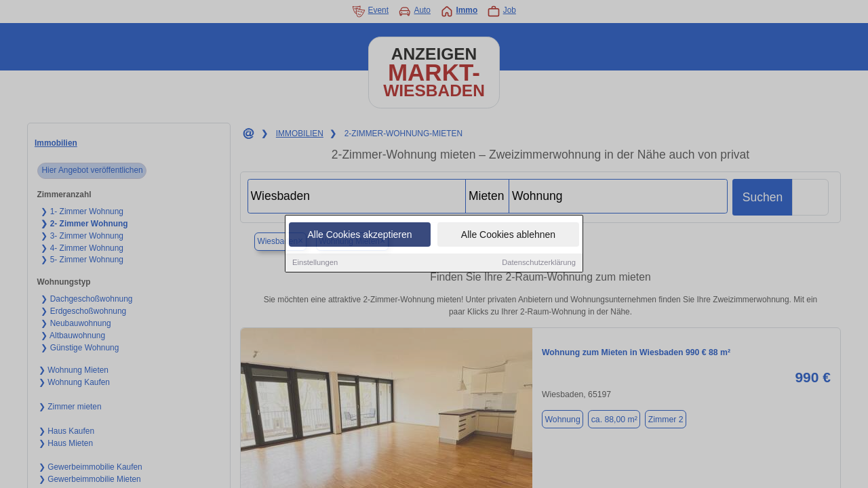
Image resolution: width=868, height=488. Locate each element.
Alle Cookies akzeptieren (359, 235)
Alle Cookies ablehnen (508, 235)
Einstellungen (315, 263)
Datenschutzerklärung (539, 263)
